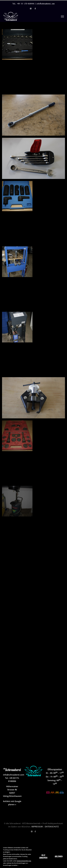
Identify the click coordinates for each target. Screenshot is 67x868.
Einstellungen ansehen (11, 865)
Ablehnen (59, 857)
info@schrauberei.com (45, 4)
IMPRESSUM (37, 827)
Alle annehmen (43, 857)
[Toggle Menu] (62, 17)
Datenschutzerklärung (24, 861)
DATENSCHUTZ (52, 827)
